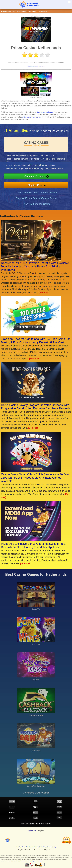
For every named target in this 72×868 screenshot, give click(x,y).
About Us (18, 847)
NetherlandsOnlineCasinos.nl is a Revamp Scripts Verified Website (27, 861)
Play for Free (38, 184)
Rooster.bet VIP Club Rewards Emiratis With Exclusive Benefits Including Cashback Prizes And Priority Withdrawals (35, 266)
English (22, 11)
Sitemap (54, 847)
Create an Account (38, 177)
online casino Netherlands (31, 117)
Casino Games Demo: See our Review (37, 195)
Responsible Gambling (40, 847)
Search (49, 847)
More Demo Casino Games (36, 793)
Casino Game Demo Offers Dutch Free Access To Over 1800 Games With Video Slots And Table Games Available (35, 478)
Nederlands (32, 831)
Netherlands (6, 11)
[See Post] (44, 292)
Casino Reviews (33, 11)
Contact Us (25, 847)
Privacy (31, 847)
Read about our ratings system (36, 66)
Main (15, 11)
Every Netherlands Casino (37, 207)
